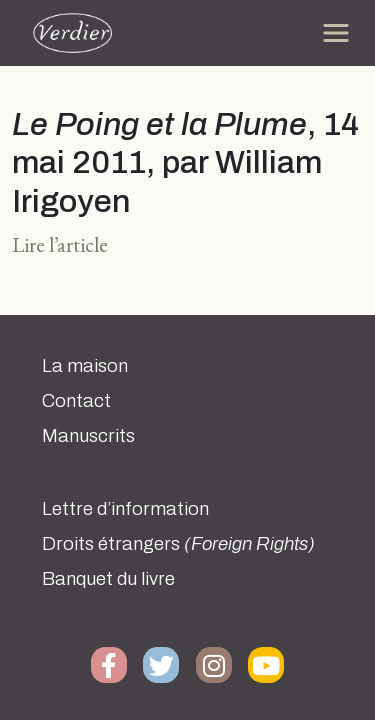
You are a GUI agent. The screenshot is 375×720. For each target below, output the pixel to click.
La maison (85, 366)
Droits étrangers (178, 544)
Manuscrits (88, 436)
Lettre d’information (125, 509)
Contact (76, 401)
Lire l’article (60, 244)
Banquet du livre (108, 579)
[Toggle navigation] (336, 33)
